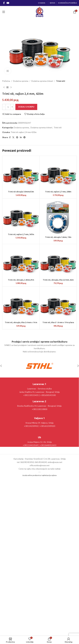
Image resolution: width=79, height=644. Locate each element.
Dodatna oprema (21, 81)
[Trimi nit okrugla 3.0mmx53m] (21, 173)
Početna (6, 81)
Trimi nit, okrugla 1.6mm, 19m (58, 237)
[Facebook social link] (4, 3)
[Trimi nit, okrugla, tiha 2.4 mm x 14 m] (21, 304)
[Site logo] (39, 12)
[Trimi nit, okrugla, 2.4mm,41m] (21, 261)
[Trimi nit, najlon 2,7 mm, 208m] (58, 173)
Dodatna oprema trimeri (42, 81)
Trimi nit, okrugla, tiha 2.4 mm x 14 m (21, 322)
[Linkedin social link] (21, 137)
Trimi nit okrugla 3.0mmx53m (21, 192)
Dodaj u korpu (26, 107)
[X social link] (13, 137)
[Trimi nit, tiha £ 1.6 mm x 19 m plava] (58, 304)
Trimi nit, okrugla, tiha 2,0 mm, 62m (58, 280)
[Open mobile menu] (4, 12)
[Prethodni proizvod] (4, 87)
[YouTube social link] (8, 3)
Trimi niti (61, 81)
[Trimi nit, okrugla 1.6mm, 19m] (58, 217)
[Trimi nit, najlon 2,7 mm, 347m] (21, 216)
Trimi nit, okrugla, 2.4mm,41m (21, 280)
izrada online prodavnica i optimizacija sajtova (39, 475)
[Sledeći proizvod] (11, 87)
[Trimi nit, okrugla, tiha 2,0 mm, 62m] (58, 261)
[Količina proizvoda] (8, 107)
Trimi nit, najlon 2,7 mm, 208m (58, 192)
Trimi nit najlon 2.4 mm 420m (24, 132)
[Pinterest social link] (17, 137)
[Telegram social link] (24, 137)
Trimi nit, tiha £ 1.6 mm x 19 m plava (58, 322)
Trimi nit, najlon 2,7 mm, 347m (21, 234)
